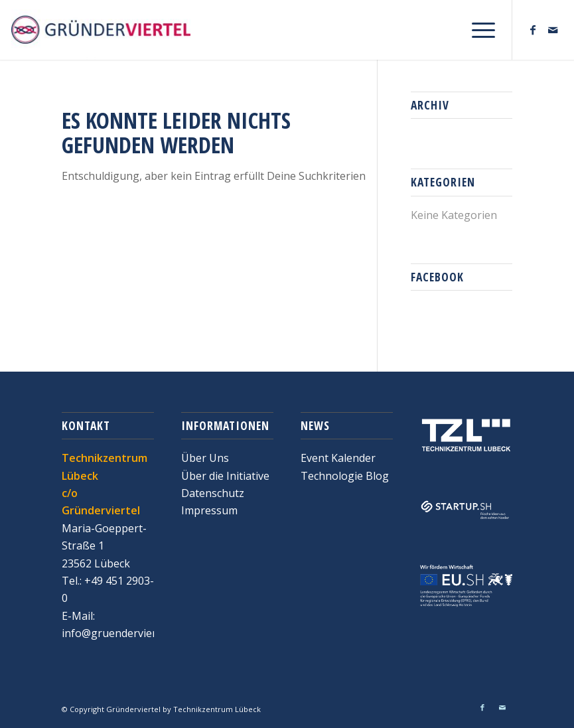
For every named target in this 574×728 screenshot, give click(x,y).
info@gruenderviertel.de (122, 633)
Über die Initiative (225, 476)
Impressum (209, 510)
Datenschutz (213, 493)
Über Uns (205, 458)
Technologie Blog (345, 476)
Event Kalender (338, 458)
